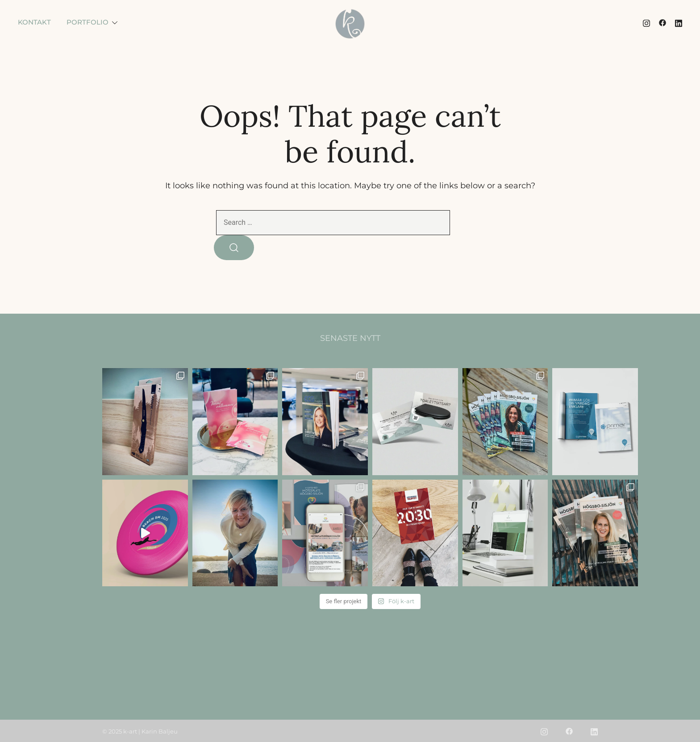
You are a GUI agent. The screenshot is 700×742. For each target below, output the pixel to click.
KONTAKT (34, 22)
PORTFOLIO (87, 22)
